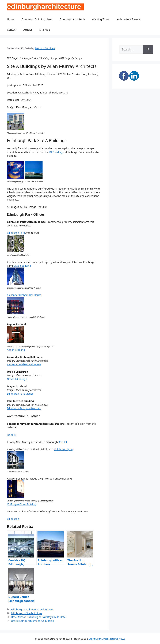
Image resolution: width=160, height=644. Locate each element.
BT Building (56, 152)
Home (11, 19)
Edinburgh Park (16, 233)
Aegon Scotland (16, 350)
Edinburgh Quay (64, 449)
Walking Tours (101, 19)
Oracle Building (22, 266)
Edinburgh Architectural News (107, 639)
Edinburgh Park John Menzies (24, 408)
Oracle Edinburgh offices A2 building (33, 621)
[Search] (148, 49)
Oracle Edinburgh (17, 379)
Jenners (11, 435)
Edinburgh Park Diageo (20, 394)
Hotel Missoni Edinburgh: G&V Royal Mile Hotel (39, 617)
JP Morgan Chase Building (22, 504)
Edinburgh (13, 519)
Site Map (45, 30)
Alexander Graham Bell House (24, 295)
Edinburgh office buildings (27, 613)
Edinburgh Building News (37, 19)
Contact (12, 30)
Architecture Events (128, 19)
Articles (28, 30)
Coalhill (63, 442)
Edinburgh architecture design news (32, 609)
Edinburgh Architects (72, 19)
